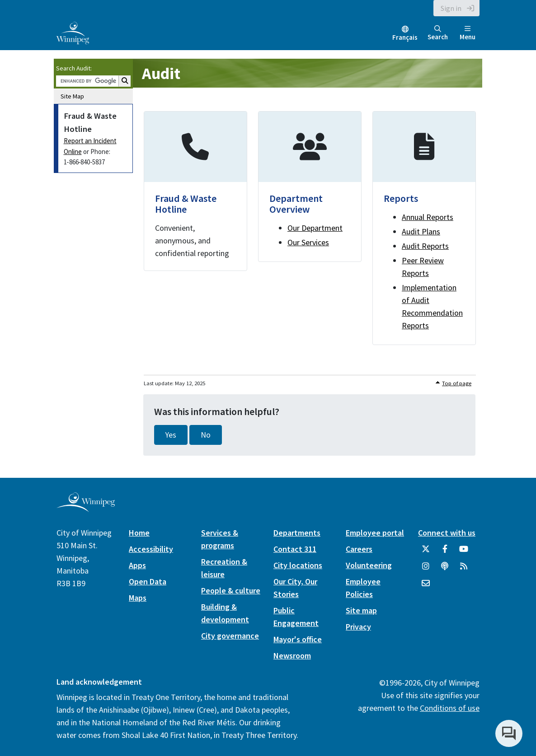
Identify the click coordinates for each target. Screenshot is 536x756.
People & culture (231, 590)
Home (139, 533)
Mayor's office (298, 639)
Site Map (72, 96)
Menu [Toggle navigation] (468, 33)
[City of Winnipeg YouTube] (464, 552)
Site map (361, 610)
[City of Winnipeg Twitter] (426, 552)
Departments (297, 533)
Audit (161, 73)
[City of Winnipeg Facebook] (445, 552)
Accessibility (151, 549)
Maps (138, 598)
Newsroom (292, 656)
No (206, 435)
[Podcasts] (445, 569)
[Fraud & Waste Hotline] (195, 191)
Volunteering (369, 565)
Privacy (358, 627)
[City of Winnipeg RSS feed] (464, 569)
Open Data (148, 581)
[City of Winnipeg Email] (426, 587)
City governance (230, 636)
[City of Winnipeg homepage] (86, 509)
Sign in (451, 8)
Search (438, 33)
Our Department (315, 228)
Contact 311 (295, 549)
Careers (359, 549)
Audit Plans (421, 231)
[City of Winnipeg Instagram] (426, 569)
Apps (137, 565)
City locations (298, 565)
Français (405, 37)
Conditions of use (450, 708)
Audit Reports (425, 246)
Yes (171, 435)
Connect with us (447, 533)
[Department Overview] (310, 187)
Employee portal (375, 533)
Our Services (308, 242)
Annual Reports (428, 217)
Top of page (457, 383)
